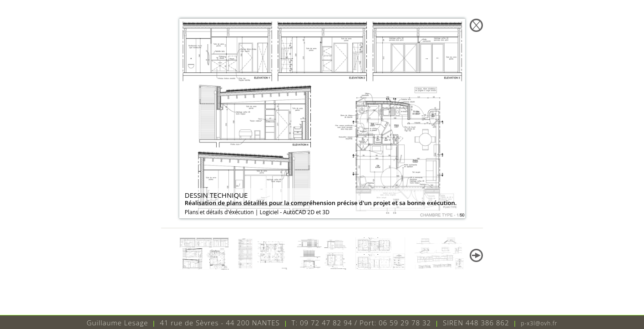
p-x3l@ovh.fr (539, 323)
